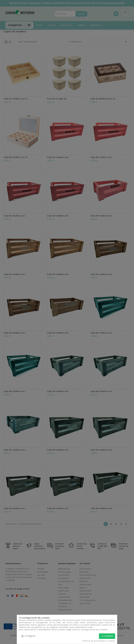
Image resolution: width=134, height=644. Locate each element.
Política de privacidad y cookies (99, 641)
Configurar (28, 636)
